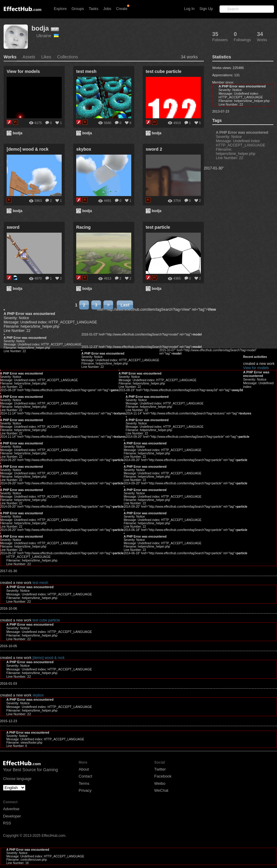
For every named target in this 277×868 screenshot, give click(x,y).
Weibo (160, 783)
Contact (85, 776)
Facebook (163, 776)
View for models (205, 364)
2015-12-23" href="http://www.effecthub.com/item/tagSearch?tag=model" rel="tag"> (142, 347)
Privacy (85, 790)
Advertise (11, 809)
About (84, 769)
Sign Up (206, 9)
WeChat (161, 790)
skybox (38, 695)
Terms (84, 783)
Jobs (107, 9)
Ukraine (47, 36)
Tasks (93, 9)
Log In (189, 9)
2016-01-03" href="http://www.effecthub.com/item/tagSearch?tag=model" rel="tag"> (142, 334)
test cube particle (46, 620)
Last (125, 305)
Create (122, 9)
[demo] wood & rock (48, 658)
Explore (60, 9)
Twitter (160, 769)
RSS (7, 823)
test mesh (40, 583)
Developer (12, 816)
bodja (40, 28)
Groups (78, 9)
